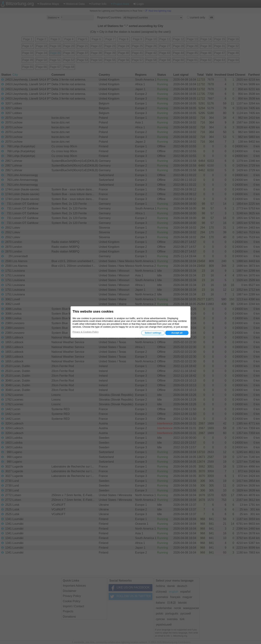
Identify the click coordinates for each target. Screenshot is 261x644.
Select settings (153, 333)
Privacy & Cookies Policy (86, 332)
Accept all (177, 333)
